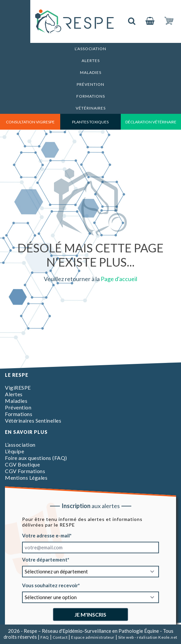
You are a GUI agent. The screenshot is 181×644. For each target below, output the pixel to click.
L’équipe (14, 451)
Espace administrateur (93, 637)
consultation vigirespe (30, 122)
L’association (90, 49)
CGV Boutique (22, 464)
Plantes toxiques (90, 122)
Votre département (45, 560)
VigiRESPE (18, 387)
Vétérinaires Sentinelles (33, 420)
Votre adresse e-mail (46, 535)
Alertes (91, 61)
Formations (91, 96)
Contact (60, 637)
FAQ (45, 637)
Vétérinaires (91, 108)
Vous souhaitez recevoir (50, 585)
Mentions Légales (26, 478)
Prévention (90, 84)
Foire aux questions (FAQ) (36, 458)
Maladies (91, 72)
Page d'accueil (119, 279)
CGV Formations (25, 471)
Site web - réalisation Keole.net (148, 637)
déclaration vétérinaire (151, 122)
